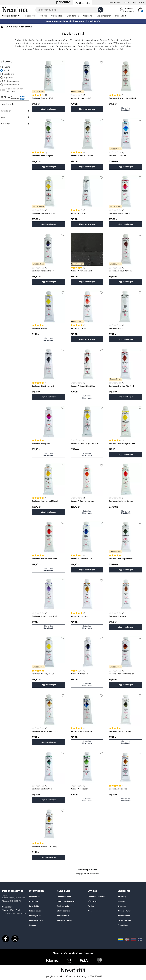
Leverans (121, 901)
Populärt (7, 70)
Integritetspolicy (36, 920)
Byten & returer (124, 911)
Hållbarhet (92, 901)
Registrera (129, 11)
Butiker (127, 2)
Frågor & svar (139, 2)
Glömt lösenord (63, 911)
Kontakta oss (115, 2)
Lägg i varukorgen (48, 109)
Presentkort (123, 925)
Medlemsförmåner (65, 920)
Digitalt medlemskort (66, 901)
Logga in (129, 8)
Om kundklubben (64, 897)
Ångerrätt (122, 906)
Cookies (33, 925)
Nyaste (7, 67)
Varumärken (12, 27)
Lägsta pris (9, 74)
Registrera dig (63, 906)
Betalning (122, 897)
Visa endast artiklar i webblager (15, 90)
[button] (11, 16)
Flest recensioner (11, 85)
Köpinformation (124, 920)
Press (90, 911)
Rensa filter (23, 98)
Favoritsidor (34, 906)
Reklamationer (124, 916)
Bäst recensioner (11, 81)
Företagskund (35, 916)
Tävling (91, 906)
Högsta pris (9, 77)
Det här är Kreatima (96, 897)
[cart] (140, 10)
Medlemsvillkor (63, 916)
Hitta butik (34, 901)
